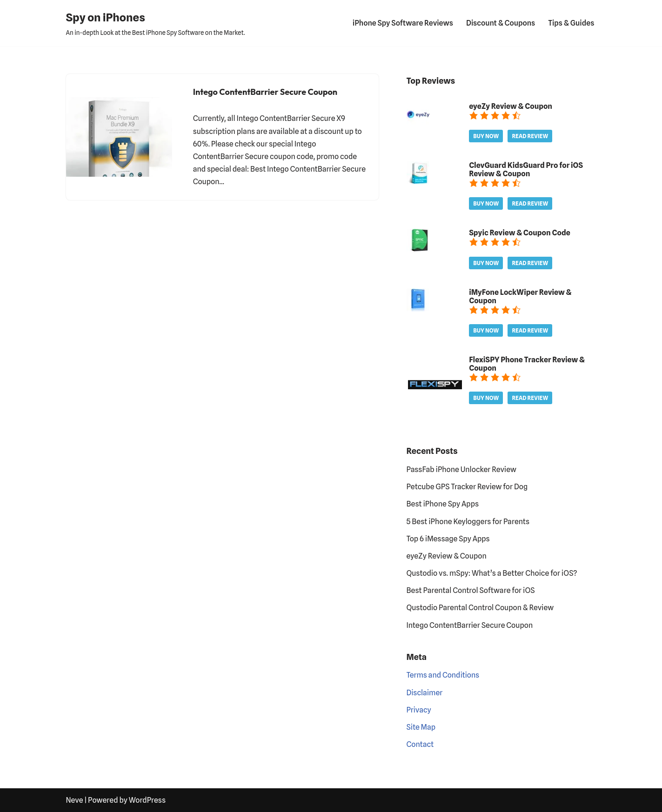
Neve (75, 800)
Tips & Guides (571, 23)
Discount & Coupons (501, 23)
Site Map (421, 727)
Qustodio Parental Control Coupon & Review (480, 608)
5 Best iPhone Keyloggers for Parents (468, 522)
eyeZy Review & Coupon (447, 556)
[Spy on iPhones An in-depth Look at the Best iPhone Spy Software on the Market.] (156, 23)
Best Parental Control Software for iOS (471, 590)
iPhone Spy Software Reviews (403, 23)
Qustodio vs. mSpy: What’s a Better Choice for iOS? (492, 573)
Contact (420, 744)
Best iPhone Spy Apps (443, 504)
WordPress (147, 800)
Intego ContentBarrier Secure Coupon (265, 92)
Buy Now (486, 136)
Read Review (530, 136)
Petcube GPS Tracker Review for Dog (467, 487)
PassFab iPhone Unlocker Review (461, 469)
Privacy (419, 710)
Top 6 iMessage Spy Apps (448, 539)
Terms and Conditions (443, 675)
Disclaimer (425, 693)
